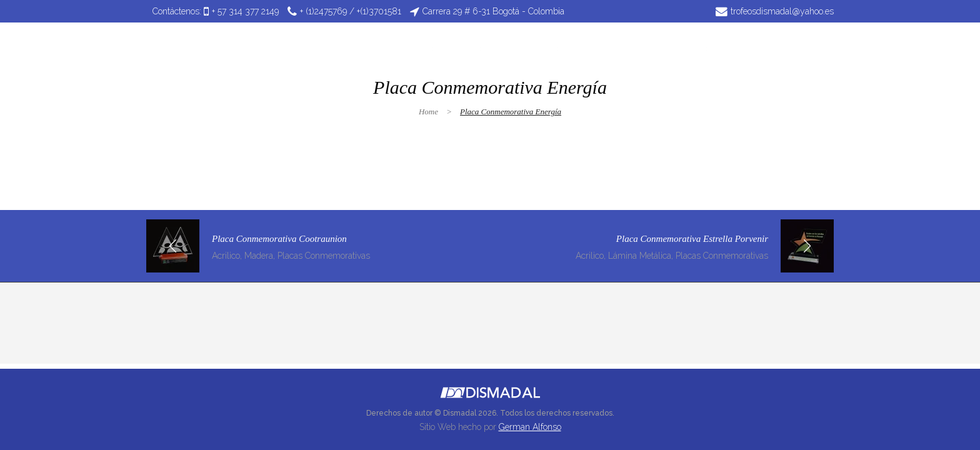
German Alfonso (530, 427)
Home (428, 112)
